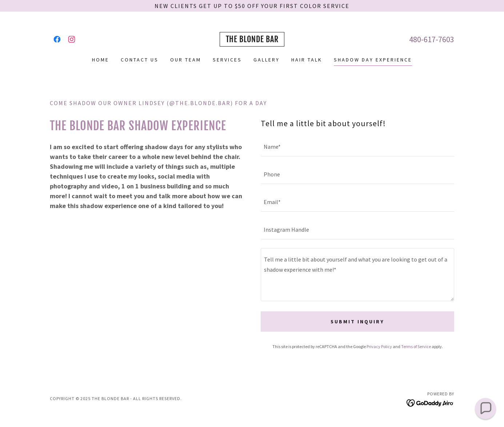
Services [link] (227, 60)
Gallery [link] (267, 60)
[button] (485, 408)
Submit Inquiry (357, 322)
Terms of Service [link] (416, 346)
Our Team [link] (186, 60)
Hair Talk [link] (307, 60)
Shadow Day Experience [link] (373, 60)
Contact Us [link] (140, 60)
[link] (57, 39)
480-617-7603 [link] (432, 39)
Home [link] (101, 60)
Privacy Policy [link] (379, 346)
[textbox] (357, 147)
